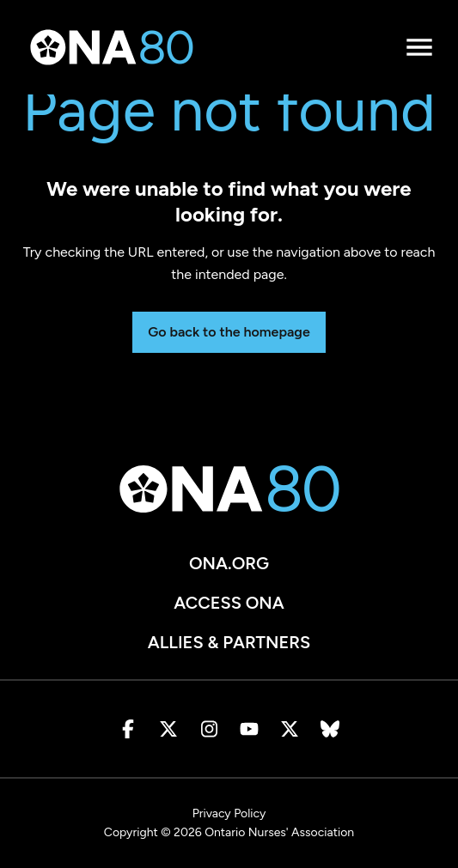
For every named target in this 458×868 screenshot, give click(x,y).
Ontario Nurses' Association (279, 832)
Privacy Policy (229, 813)
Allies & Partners (229, 642)
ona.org (229, 563)
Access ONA (229, 603)
